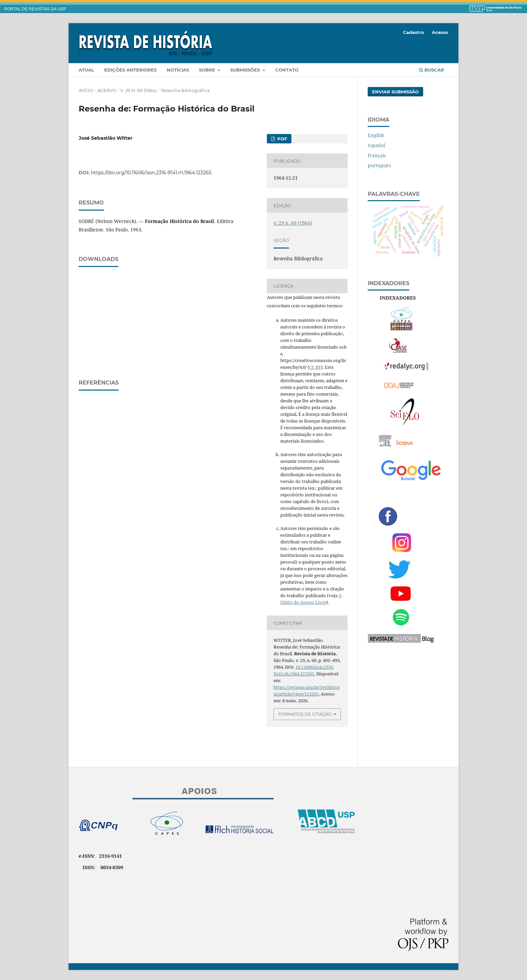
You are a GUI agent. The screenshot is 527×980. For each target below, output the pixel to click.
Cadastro (414, 32)
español (376, 145)
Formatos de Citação (305, 714)
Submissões (246, 70)
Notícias (178, 70)
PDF (281, 139)
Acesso (440, 32)
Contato (287, 70)
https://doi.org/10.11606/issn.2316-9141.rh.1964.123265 (151, 173)
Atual (86, 70)
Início (86, 90)
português (379, 165)
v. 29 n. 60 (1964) (138, 90)
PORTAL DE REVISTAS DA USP (35, 9)
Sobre (208, 70)
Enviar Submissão (395, 92)
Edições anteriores (130, 70)
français (377, 155)
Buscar (432, 70)
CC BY (315, 367)
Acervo (107, 90)
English (376, 135)
